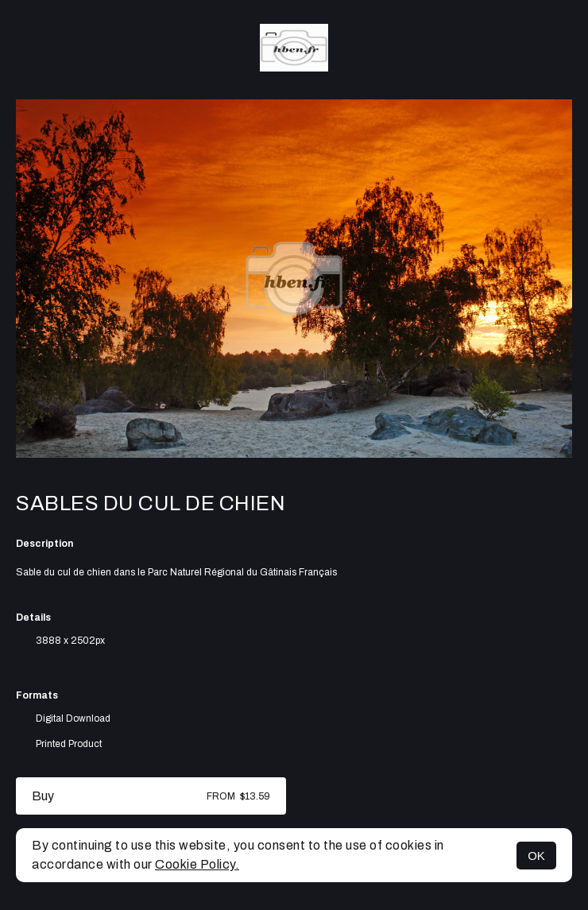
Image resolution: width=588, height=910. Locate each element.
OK (536, 856)
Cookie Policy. (197, 864)
